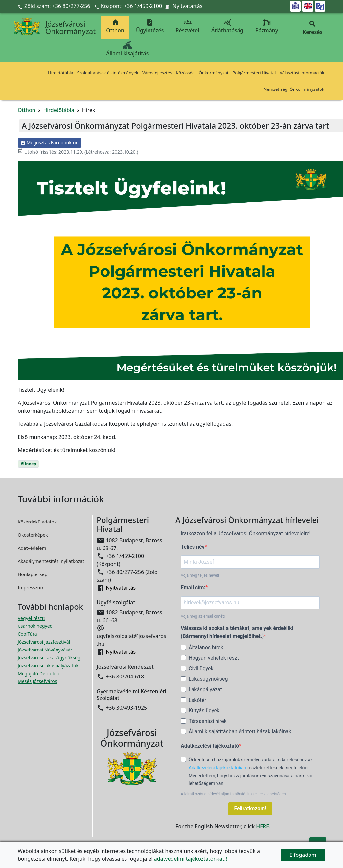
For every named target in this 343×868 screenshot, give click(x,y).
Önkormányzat (214, 73)
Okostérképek (33, 535)
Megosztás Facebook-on (50, 143)
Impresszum (31, 587)
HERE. (263, 826)
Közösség (185, 73)
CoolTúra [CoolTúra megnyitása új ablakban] (27, 634)
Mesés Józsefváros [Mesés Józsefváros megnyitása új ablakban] (37, 681)
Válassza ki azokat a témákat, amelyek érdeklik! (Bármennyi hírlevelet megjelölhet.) (237, 632)
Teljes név (193, 547)
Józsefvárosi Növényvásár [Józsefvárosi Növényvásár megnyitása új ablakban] (45, 650)
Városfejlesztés (157, 73)
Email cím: (193, 587)
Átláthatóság (227, 26)
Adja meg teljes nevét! (200, 575)
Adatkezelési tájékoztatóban (217, 768)
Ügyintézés (150, 26)
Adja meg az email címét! (203, 616)
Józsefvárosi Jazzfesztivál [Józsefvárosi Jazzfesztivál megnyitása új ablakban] (44, 642)
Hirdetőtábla (61, 73)
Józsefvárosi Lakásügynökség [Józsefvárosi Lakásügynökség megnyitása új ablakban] (49, 658)
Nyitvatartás (187, 6)
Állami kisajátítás (127, 49)
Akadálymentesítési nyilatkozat (51, 561)
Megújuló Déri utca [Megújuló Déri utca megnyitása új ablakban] (38, 673)
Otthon (115, 26)
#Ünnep (28, 464)
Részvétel (188, 26)
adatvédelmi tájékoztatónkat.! (191, 859)
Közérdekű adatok (37, 522)
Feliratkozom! (250, 809)
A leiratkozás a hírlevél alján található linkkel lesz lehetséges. (234, 794)
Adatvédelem (32, 548)
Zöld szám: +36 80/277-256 (55, 6)
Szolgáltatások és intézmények (108, 73)
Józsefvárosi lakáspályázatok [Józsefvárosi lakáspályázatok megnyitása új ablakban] (48, 665)
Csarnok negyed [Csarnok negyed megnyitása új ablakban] (35, 626)
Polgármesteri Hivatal (254, 73)
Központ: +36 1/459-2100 (132, 6)
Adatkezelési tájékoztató (210, 746)
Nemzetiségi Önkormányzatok (294, 89)
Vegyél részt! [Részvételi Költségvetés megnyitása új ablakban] (31, 618)
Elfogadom (303, 855)
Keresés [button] (312, 28)
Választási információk (302, 73)
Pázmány (267, 26)
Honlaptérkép (33, 574)
